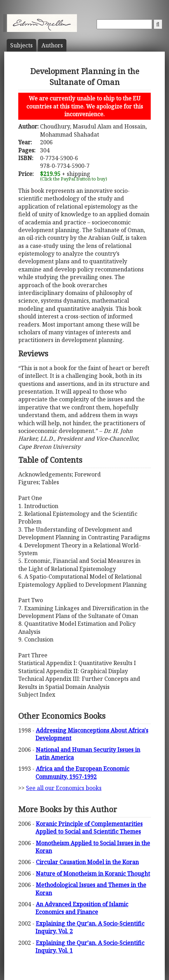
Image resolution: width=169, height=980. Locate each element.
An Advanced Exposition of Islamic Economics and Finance (82, 908)
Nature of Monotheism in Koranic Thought (93, 874)
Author (52, 45)
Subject (21, 45)
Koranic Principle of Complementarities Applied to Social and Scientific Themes (89, 828)
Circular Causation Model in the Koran (87, 862)
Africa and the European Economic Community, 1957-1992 (82, 772)
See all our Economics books (64, 788)
